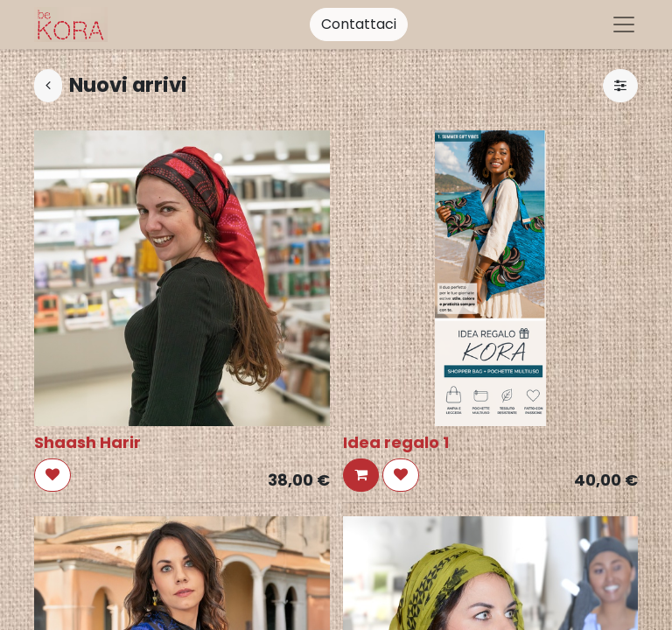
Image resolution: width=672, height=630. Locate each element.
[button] (52, 475)
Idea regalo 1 (396, 442)
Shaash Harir (87, 442)
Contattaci (359, 24)
